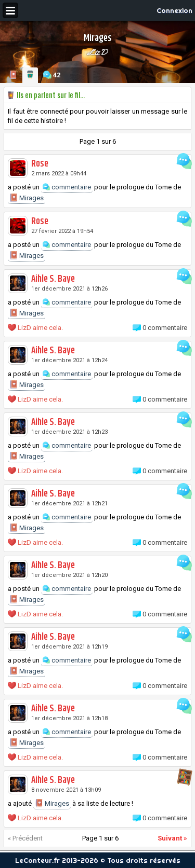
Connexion (174, 10)
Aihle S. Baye (53, 279)
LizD (97, 52)
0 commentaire (165, 328)
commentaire (67, 187)
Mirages (27, 198)
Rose (40, 164)
